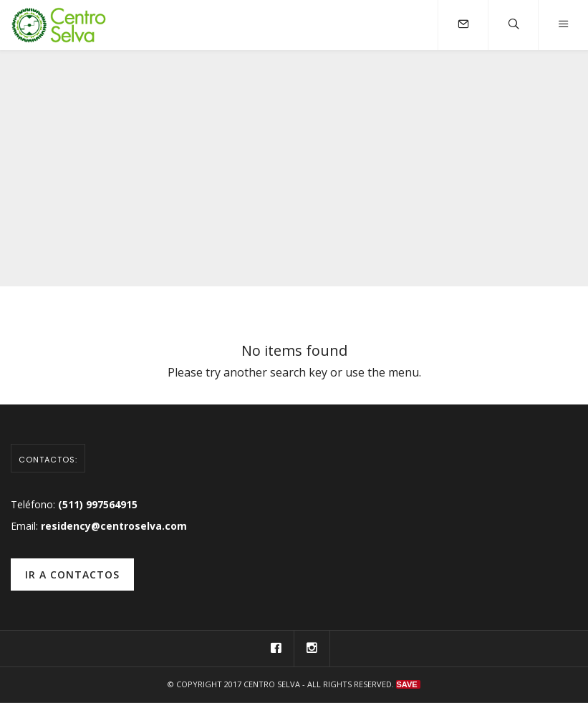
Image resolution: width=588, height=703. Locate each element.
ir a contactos (72, 574)
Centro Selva (272, 684)
